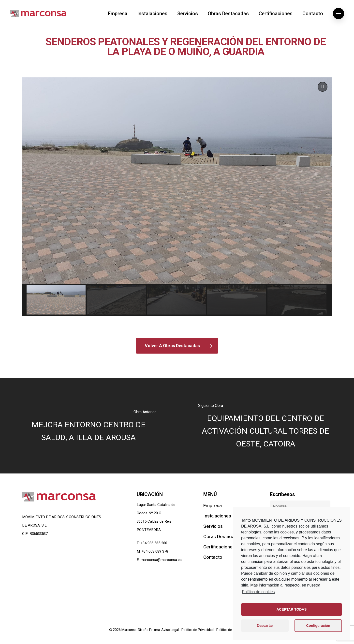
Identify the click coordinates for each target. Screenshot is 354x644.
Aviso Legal (170, 630)
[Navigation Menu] (339, 14)
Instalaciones (152, 14)
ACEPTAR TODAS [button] (292, 609)
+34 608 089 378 (155, 551)
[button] (323, 87)
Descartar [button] (265, 626)
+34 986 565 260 (154, 543)
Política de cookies (258, 592)
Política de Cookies (231, 630)
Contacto (313, 14)
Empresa (118, 14)
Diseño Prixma (149, 630)
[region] (177, 197)
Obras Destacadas (228, 14)
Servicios (188, 14)
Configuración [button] (318, 626)
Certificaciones (276, 14)
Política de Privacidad (198, 630)
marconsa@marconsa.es (161, 560)
